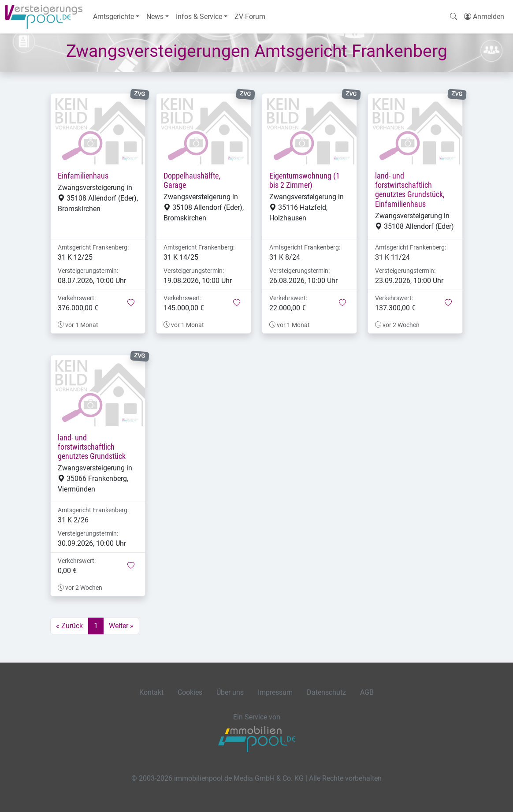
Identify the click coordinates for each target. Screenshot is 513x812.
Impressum (275, 692)
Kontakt (151, 692)
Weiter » (121, 626)
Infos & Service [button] (199, 17)
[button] (131, 303)
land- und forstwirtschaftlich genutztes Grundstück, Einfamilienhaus (410, 190)
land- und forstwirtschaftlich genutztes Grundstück (92, 447)
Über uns (230, 692)
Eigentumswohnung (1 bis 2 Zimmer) (305, 181)
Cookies (190, 692)
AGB (367, 692)
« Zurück (69, 626)
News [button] (155, 17)
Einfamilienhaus (83, 176)
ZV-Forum (250, 17)
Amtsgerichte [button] (113, 17)
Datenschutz (326, 692)
